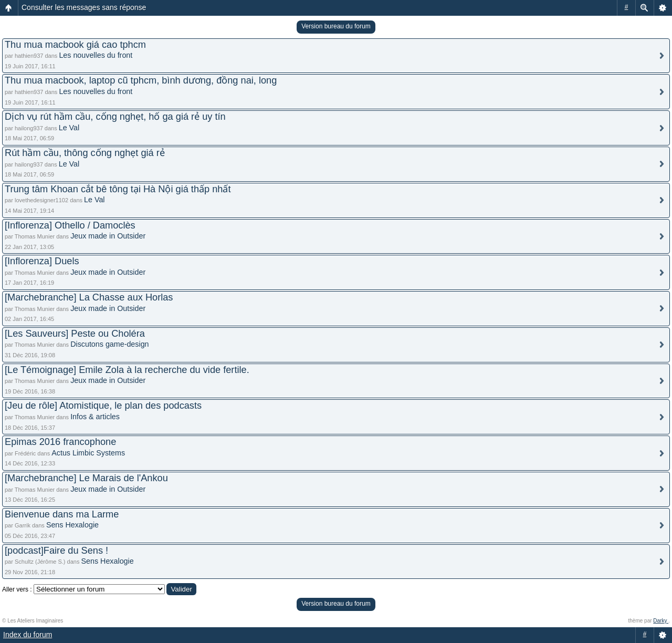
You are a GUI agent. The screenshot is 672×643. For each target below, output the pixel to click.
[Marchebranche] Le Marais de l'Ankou (86, 478)
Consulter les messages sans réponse (84, 7)
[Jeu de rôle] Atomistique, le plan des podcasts (103, 406)
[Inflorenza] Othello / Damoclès (70, 225)
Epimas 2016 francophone (60, 442)
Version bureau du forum (336, 26)
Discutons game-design (109, 344)
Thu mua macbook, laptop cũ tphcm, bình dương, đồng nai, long (141, 80)
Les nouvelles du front (96, 55)
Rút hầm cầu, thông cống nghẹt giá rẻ (85, 153)
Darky (661, 621)
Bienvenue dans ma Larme (62, 514)
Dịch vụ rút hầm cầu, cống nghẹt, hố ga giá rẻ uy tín (115, 117)
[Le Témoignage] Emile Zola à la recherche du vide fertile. (127, 370)
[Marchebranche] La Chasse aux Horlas (89, 297)
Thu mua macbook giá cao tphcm (75, 45)
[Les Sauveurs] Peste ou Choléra (75, 334)
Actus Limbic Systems (88, 453)
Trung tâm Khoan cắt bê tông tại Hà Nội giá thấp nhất (118, 189)
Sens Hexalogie (72, 525)
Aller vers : (17, 589)
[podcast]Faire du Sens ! (56, 551)
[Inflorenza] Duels (42, 261)
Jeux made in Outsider (108, 236)
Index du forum (28, 635)
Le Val (69, 128)
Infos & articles (95, 417)
